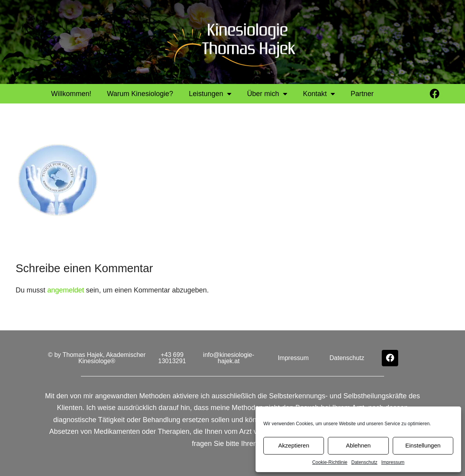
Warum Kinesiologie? (140, 94)
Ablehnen (358, 445)
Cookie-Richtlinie (330, 462)
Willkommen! (71, 94)
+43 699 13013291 (172, 358)
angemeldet (66, 290)
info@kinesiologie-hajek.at (229, 358)
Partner (362, 94)
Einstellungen (423, 445)
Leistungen (210, 94)
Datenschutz (364, 462)
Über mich (267, 94)
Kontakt (319, 94)
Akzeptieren (294, 445)
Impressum (393, 462)
